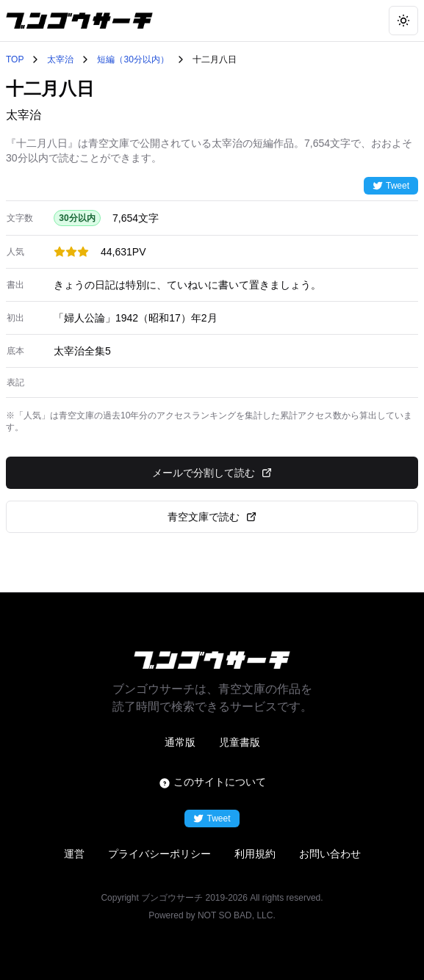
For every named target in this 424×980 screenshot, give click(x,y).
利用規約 (255, 854)
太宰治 (60, 59)
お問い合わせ (330, 854)
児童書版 (240, 742)
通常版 (180, 742)
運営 (74, 854)
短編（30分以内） (133, 59)
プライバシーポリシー (159, 854)
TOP (15, 59)
